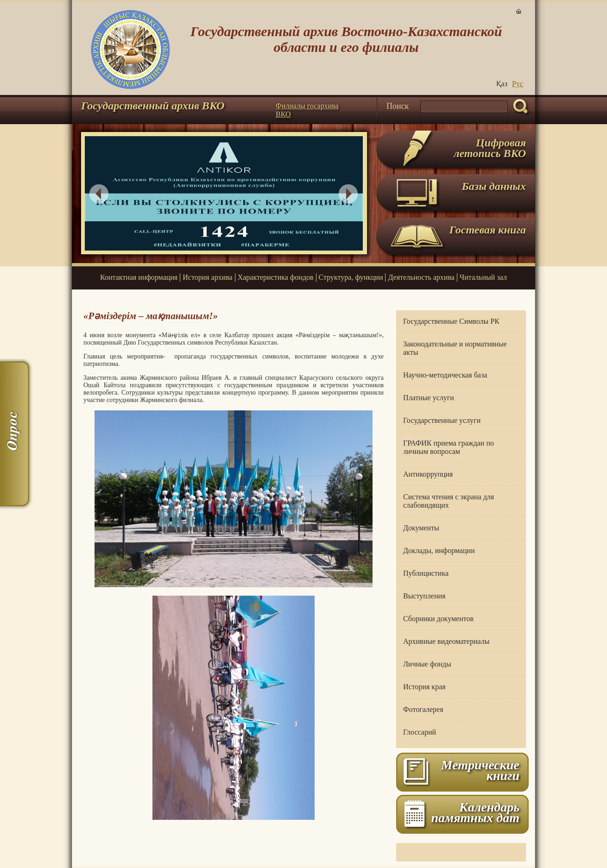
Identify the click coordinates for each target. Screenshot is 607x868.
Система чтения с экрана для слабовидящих (449, 501)
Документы (421, 528)
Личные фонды (427, 664)
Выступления (424, 596)
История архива (207, 277)
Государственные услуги (442, 420)
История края (424, 687)
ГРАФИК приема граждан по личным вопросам (449, 447)
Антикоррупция (428, 474)
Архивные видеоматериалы (446, 641)
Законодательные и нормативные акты (455, 348)
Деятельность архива (421, 277)
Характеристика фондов (276, 277)
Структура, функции (351, 277)
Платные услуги (429, 398)
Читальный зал (483, 277)
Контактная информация (139, 277)
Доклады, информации (439, 550)
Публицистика (426, 573)
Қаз (502, 84)
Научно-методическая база (445, 375)
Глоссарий (420, 732)
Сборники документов (438, 619)
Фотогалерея (423, 709)
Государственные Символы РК (451, 321)
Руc (518, 84)
